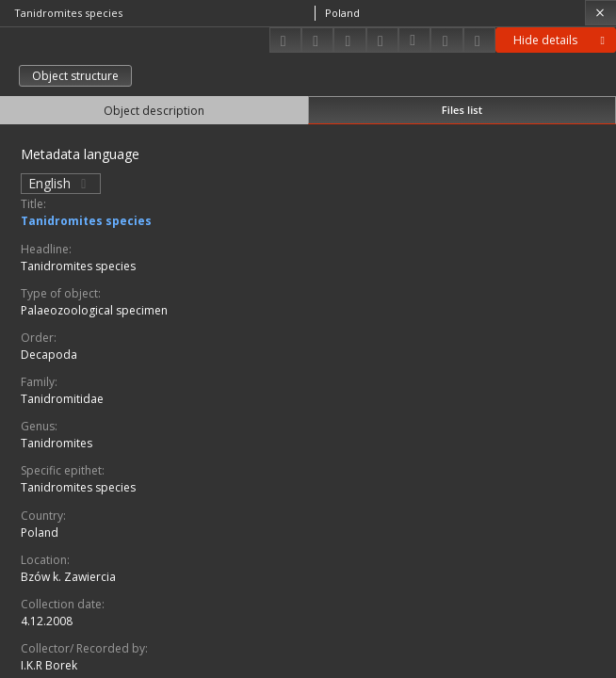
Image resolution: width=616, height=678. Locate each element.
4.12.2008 (47, 621)
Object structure (75, 76)
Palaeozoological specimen (94, 310)
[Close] (600, 13)
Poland (40, 533)
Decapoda (49, 355)
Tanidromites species (86, 221)
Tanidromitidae (62, 399)
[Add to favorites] (349, 40)
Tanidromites (57, 443)
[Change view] (382, 40)
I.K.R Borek (49, 665)
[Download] (285, 40)
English (61, 183)
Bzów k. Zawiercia (68, 577)
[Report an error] (479, 40)
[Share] (317, 40)
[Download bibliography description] (414, 40)
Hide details (562, 40)
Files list (462, 110)
